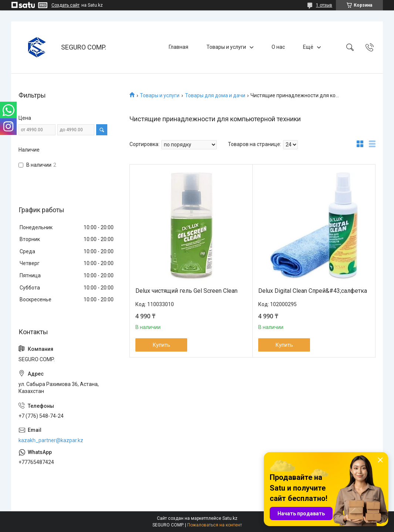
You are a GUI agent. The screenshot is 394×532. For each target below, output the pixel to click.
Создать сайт (65, 5)
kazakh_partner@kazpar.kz (51, 440)
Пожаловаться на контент (215, 525)
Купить (161, 345)
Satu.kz (230, 518)
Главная (179, 47)
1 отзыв (324, 5)
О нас (278, 47)
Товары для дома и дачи (215, 95)
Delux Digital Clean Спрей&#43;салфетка (313, 291)
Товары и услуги (226, 47)
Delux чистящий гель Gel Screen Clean (186, 291)
